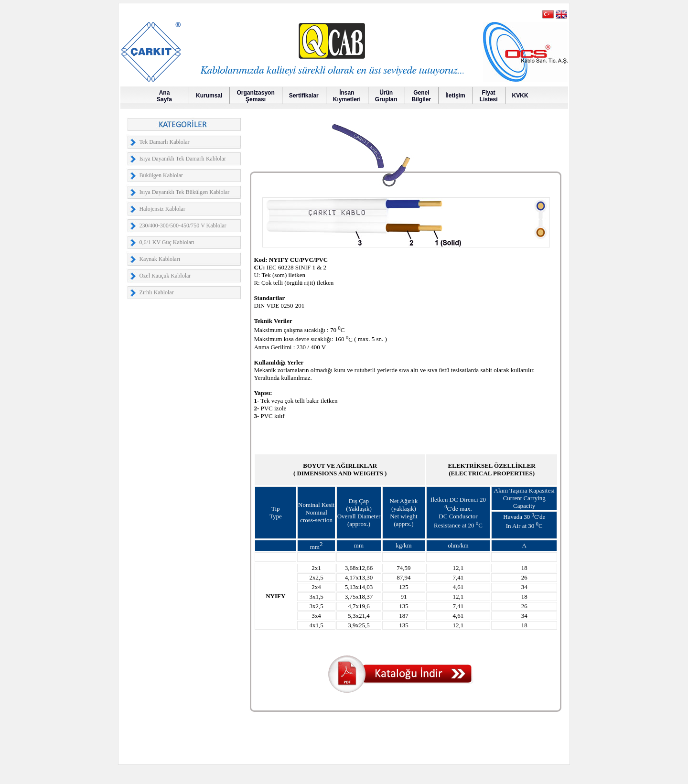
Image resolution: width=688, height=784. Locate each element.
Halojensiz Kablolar (162, 209)
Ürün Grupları (386, 96)
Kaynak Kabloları (160, 259)
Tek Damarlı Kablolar (164, 142)
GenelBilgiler (422, 96)
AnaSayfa (164, 96)
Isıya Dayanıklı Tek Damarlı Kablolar (183, 159)
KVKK (520, 96)
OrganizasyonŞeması (255, 96)
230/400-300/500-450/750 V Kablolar (183, 226)
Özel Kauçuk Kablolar (165, 276)
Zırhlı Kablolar (156, 292)
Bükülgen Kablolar (161, 175)
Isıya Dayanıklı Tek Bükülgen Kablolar (184, 192)
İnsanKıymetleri (347, 96)
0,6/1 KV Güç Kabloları (167, 242)
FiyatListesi (489, 96)
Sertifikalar (304, 96)
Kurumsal (209, 96)
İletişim (455, 96)
